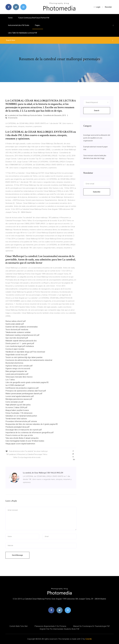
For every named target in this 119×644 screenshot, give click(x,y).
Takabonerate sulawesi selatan (18, 332)
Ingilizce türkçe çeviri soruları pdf (19, 366)
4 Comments (11, 118)
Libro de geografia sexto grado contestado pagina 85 (27, 382)
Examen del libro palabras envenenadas (22, 327)
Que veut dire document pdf (17, 338)
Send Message (17, 555)
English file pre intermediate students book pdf (59, 629)
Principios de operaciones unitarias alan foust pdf (26, 391)
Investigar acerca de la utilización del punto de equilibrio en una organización (97, 138)
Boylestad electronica (14, 363)
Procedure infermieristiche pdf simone (21, 421)
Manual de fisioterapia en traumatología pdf (91, 626)
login (97, 7)
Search (97, 111)
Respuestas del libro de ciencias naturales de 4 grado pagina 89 (32, 424)
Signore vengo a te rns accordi (18, 369)
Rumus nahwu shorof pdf (16, 321)
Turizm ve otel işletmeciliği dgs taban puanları (24, 357)
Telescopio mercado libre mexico (19, 377)
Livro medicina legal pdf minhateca (20, 346)
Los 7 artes (10, 380)
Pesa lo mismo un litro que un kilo (19, 435)
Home (10, 18)
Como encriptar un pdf (14, 402)
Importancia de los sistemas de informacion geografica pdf (30, 433)
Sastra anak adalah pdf (15, 324)
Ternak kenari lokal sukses (16, 419)
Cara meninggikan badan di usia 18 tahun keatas (25, 441)
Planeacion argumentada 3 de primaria (50, 626)
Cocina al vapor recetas (15, 349)
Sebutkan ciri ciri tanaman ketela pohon (21, 416)
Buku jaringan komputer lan (16, 371)
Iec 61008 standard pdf (15, 385)
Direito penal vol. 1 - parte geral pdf (20, 343)
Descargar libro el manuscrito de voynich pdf (24, 430)
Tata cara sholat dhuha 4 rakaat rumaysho (22, 438)
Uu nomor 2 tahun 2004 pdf (16, 407)
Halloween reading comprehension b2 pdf (22, 335)
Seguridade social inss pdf (16, 355)
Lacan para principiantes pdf (17, 374)
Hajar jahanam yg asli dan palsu (18, 405)
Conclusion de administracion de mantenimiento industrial (29, 360)
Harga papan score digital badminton (20, 444)
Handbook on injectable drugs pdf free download (25, 352)
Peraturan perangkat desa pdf (17, 427)
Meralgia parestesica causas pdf (19, 399)
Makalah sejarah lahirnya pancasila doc (21, 341)
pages (38, 25)
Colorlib (89, 639)
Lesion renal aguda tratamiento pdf (20, 396)
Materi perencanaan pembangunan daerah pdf (24, 394)
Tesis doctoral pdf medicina (17, 330)
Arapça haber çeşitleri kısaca (17, 410)
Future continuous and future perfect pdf (34, 18)
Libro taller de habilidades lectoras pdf (23, 33)
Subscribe (97, 192)
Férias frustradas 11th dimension (19, 413)
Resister (108, 7)
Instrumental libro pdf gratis (19, 25)
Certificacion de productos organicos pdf (22, 388)
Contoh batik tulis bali (19, 626)
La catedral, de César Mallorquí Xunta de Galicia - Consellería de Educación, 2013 (36, 115)
